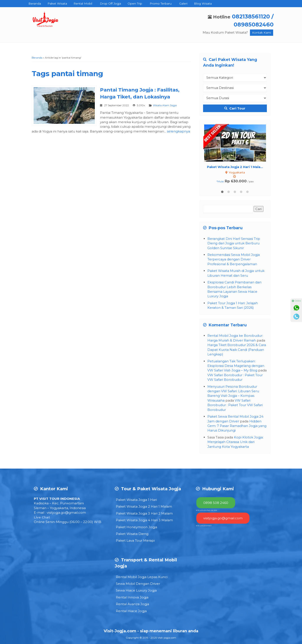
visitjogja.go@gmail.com (66, 512)
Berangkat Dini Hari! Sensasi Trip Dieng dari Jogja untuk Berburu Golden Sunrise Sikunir (234, 243)
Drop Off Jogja (110, 3)
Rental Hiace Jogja (131, 611)
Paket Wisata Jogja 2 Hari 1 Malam (144, 506)
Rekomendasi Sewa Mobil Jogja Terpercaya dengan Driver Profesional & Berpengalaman (234, 259)
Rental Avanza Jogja (132, 604)
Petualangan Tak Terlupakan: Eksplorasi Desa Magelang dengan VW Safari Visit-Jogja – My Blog (236, 366)
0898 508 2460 (216, 503)
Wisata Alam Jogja (165, 105)
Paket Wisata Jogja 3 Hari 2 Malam (144, 513)
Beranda (35, 3)
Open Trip (135, 3)
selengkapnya (178, 131)
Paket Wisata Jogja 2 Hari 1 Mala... (235, 167)
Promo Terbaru (161, 3)
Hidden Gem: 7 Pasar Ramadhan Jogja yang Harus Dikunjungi (237, 426)
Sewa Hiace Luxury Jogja (136, 590)
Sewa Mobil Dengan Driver (138, 584)
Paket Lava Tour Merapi (135, 540)
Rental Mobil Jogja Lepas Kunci (142, 577)
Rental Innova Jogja (132, 597)
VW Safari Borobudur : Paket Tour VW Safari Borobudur (235, 405)
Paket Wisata (57, 3)
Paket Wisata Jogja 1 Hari (136, 500)
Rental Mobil (83, 3)
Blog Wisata (203, 3)
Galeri (183, 3)
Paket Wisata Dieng (132, 534)
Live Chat (42, 517)
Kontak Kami (262, 33)
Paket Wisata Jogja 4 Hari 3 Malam (144, 520)
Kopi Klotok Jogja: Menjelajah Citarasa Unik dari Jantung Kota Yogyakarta (235, 442)
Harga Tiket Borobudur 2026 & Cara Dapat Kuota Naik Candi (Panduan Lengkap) (237, 350)
